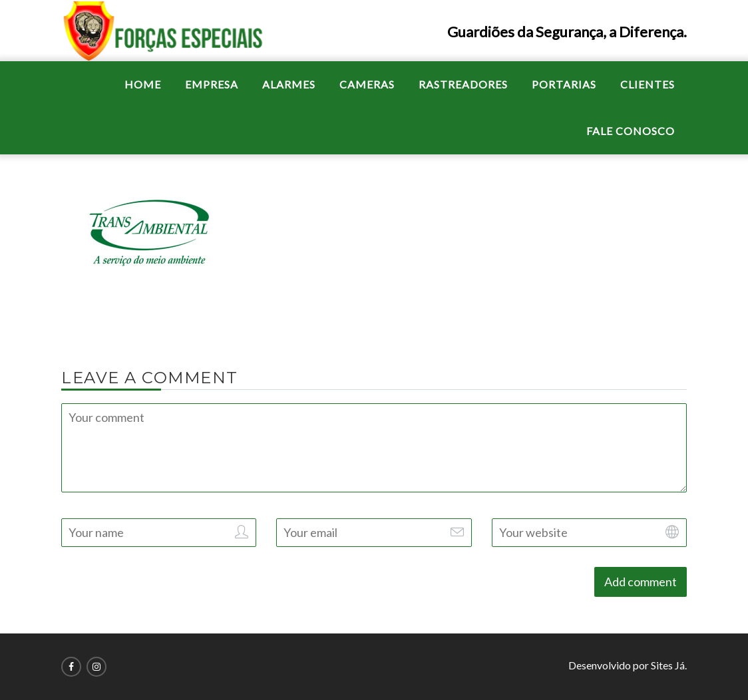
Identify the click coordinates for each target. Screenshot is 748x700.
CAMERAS (367, 84)
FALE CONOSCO (631, 131)
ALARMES (289, 84)
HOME (143, 84)
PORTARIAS (564, 84)
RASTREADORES (463, 84)
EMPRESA (212, 84)
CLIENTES (648, 84)
